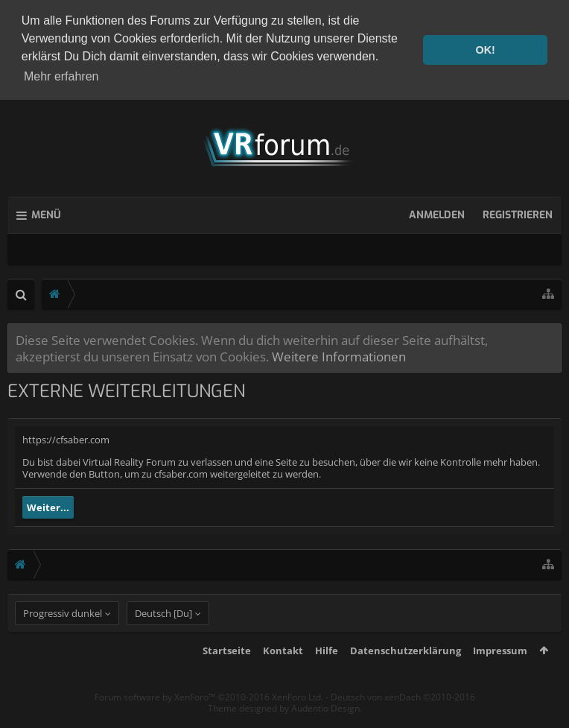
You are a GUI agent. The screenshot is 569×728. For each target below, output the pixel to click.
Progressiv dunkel (63, 639)
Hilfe (327, 676)
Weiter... (48, 505)
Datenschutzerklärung (406, 676)
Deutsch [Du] (163, 639)
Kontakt (283, 676)
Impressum (500, 676)
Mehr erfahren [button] (61, 76)
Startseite (227, 676)
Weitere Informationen (339, 354)
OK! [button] (485, 50)
